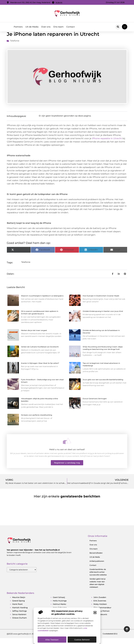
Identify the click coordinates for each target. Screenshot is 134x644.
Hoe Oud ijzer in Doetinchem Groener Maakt (101, 301)
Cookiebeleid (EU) (110, 640)
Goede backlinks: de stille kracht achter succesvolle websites (98, 578)
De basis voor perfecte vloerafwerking (37, 421)
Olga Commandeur (102, 613)
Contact (71, 27)
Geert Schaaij (59, 603)
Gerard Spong (18, 606)
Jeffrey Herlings (19, 617)
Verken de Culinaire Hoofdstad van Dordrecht (40, 352)
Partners (18, 27)
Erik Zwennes (100, 606)
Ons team (58, 27)
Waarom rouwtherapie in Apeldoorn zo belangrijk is (42, 301)
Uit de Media (32, 27)
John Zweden (100, 603)
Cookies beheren (82, 640)
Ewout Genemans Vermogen (95, 404)
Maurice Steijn (19, 603)
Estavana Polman (102, 617)
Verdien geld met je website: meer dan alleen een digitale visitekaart (97, 589)
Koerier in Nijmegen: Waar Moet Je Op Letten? (40, 369)
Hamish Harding (20, 613)
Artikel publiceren (97, 567)
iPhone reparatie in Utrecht (107, 144)
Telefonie (15, 47)
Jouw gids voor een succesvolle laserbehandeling (103, 385)
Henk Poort (17, 610)
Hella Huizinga (60, 606)
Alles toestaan (52, 640)
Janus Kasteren (19, 620)
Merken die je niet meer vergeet (34, 336)
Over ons (46, 27)
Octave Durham (19, 623)
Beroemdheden (96, 559)
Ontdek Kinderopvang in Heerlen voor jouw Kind (103, 317)
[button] (95, 613)
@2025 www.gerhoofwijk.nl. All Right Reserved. (28, 639)
